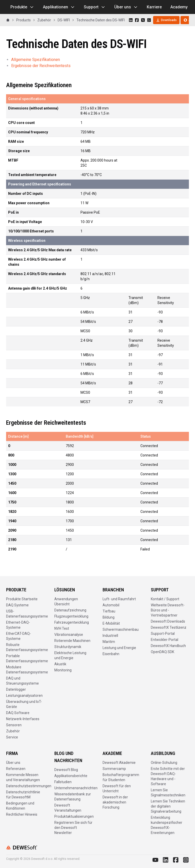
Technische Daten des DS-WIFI (101, 20)
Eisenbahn (111, 654)
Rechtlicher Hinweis (22, 814)
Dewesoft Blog (66, 770)
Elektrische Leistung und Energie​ (70, 655)
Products (23, 20)
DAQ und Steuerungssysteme (22, 681)
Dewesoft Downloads (168, 621)
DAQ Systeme (17, 605)
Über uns (126, 7)
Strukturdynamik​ (68, 647)
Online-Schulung (164, 763)
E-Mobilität (111, 623)
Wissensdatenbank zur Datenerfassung (73, 797)
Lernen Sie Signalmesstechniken (168, 793)
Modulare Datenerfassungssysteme (27, 670)
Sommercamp (114, 769)
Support (95, 7)
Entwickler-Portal (165, 640)
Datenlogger (16, 689)
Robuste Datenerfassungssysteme (27, 647)
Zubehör (44, 20)
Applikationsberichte (71, 776)
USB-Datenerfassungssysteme (27, 614)
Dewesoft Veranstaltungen (68, 808)
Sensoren (14, 725)
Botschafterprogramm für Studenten (121, 777)
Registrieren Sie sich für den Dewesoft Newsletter (73, 828)
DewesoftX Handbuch (168, 646)
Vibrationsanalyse (69, 635)
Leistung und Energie (119, 648)
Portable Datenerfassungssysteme (27, 658)
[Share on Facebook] (137, 20)
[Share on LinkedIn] (131, 20)
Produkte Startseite (22, 599)
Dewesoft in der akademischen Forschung (115, 802)
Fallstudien (63, 782)
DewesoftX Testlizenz (169, 627)
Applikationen (59, 7)
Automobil (111, 605)
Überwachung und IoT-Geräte (24, 704)
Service (12, 737)
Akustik (60, 664)
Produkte (22, 7)
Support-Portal (163, 634)
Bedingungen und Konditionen (20, 806)
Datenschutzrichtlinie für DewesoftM (23, 795)
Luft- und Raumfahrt (119, 599)
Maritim (109, 642)
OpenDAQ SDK (162, 652)
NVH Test (62, 628)
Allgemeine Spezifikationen (36, 60)
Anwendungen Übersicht (66, 602)
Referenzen (16, 769)
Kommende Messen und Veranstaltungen (23, 777)
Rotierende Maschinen (72, 641)
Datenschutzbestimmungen (29, 786)
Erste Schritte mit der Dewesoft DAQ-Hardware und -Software (168, 776)
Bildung (109, 617)
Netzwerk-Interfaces (23, 719)
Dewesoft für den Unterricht (117, 788)
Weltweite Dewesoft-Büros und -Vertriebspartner (168, 610)
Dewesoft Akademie (119, 763)
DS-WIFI (64, 20)
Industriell (110, 636)
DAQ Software (18, 713)
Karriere (154, 7)
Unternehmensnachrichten (76, 788)
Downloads (166, 20)
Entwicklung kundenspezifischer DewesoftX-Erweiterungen (167, 825)
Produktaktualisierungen (74, 816)
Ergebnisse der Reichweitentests (41, 66)
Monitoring (63, 670)
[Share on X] (143, 20)
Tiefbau (109, 611)
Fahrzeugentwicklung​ (72, 622)
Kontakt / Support (165, 599)
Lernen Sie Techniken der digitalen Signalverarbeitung (168, 806)
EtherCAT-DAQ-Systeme (19, 636)
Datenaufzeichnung (70, 610)
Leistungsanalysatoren (24, 696)
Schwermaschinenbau (121, 629)
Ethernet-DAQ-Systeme (18, 625)
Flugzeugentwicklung (71, 616)
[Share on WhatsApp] (149, 20)
